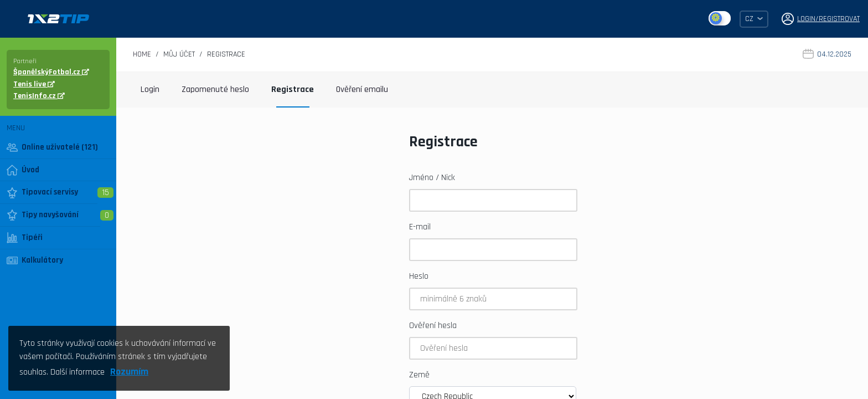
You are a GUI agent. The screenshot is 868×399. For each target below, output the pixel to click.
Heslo (419, 276)
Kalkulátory (35, 260)
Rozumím (129, 372)
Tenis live (34, 84)
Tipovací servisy (42, 192)
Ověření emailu (362, 89)
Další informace (77, 372)
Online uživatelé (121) (52, 147)
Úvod (23, 170)
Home (142, 54)
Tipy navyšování (43, 215)
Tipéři (25, 238)
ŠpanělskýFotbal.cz (51, 72)
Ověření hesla (433, 326)
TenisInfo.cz (39, 96)
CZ (754, 19)
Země (419, 375)
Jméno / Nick (432, 178)
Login (150, 89)
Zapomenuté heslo (215, 89)
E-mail (420, 227)
